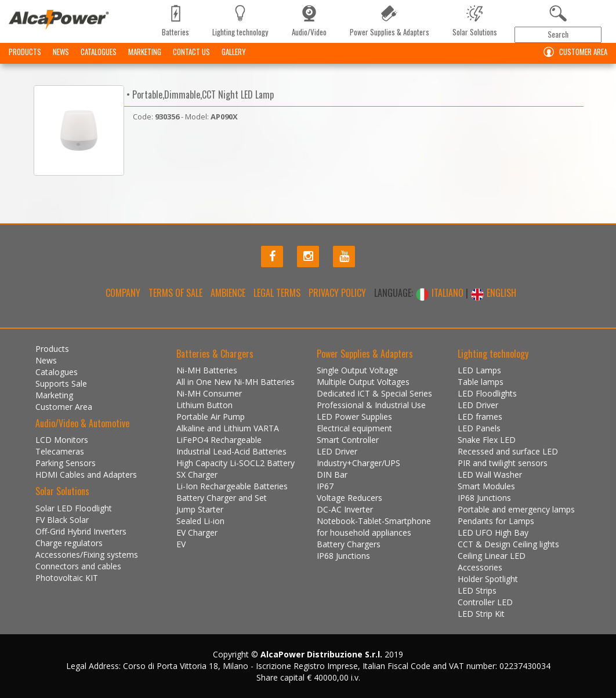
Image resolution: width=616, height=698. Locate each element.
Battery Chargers (349, 544)
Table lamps (481, 382)
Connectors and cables (78, 566)
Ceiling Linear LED (492, 556)
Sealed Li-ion (200, 521)
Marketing (145, 52)
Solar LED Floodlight (74, 508)
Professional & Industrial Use (371, 405)
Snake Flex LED (487, 440)
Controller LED (485, 602)
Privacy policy (337, 293)
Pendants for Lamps (496, 521)
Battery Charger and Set (222, 498)
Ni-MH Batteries (207, 370)
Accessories (480, 567)
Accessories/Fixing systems (87, 555)
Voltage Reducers (349, 498)
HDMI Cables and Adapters (86, 475)
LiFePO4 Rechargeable (219, 440)
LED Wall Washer (490, 475)
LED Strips (477, 590)
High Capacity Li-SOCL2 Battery (235, 463)
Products (25, 52)
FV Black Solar (62, 520)
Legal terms (277, 293)
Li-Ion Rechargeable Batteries (232, 486)
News (61, 52)
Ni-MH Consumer (209, 393)
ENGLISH (493, 293)
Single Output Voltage (357, 370)
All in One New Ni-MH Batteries (235, 382)
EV (181, 544)
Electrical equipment (354, 428)
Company (123, 293)
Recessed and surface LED (508, 451)
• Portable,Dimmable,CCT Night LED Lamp (199, 94)
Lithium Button (204, 405)
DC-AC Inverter (345, 509)
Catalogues (99, 52)
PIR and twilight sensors (503, 463)
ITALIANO (441, 293)
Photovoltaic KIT (67, 578)
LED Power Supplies (354, 417)
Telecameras (60, 451)
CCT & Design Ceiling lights (508, 544)
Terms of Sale (175, 293)
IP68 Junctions (343, 556)
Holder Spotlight (488, 579)
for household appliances (364, 532)
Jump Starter (200, 509)
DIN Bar (332, 475)
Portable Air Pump (211, 417)
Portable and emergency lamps (516, 509)
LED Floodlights (487, 393)
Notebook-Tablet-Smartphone (374, 521)
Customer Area (573, 52)
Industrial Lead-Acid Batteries (231, 451)
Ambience (228, 293)
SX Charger (197, 475)
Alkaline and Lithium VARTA (228, 428)
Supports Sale (61, 383)
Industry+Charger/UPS (358, 463)
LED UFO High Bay (493, 532)
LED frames (480, 417)
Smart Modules (486, 486)
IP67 (325, 486)
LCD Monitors (62, 440)
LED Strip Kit (481, 614)
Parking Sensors (66, 463)
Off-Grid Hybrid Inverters (81, 531)
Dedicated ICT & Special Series (374, 393)
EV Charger (197, 532)
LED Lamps (479, 370)
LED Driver (337, 451)
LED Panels (479, 428)
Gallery (234, 52)
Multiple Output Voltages (363, 382)
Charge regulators (69, 543)
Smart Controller (348, 440)
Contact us (191, 52)
